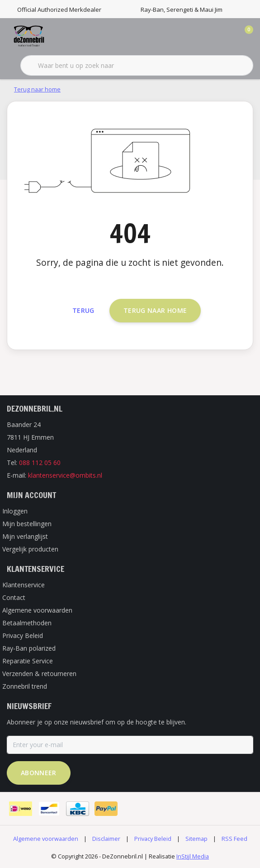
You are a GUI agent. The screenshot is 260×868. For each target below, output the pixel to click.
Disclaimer (106, 839)
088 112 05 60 (40, 463)
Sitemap (196, 839)
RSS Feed (234, 839)
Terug (83, 310)
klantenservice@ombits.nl (65, 475)
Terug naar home (155, 310)
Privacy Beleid (153, 839)
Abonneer (39, 773)
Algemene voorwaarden (46, 839)
